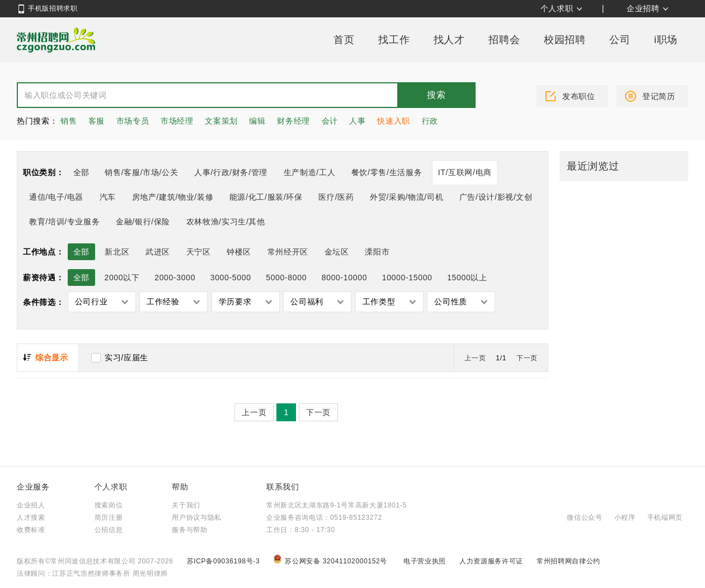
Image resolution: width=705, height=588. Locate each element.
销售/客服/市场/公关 (141, 172)
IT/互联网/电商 (465, 172)
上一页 (475, 358)
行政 (430, 121)
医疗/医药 (336, 197)
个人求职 (557, 8)
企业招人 (31, 505)
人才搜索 (31, 518)
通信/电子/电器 (56, 197)
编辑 (257, 121)
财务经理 (293, 121)
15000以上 (467, 277)
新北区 (117, 252)
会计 (330, 121)
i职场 (666, 40)
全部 (81, 172)
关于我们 (186, 505)
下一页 (527, 358)
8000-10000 (344, 277)
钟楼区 (239, 252)
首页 (344, 40)
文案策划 (221, 121)
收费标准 (31, 530)
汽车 (108, 197)
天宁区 (199, 252)
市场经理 (177, 121)
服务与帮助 (189, 530)
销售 (69, 121)
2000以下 (122, 277)
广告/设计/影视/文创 (496, 197)
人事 (357, 121)
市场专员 (133, 121)
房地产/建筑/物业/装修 (173, 197)
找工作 (394, 40)
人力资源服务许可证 (492, 561)
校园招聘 (565, 40)
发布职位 (579, 96)
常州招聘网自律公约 (568, 561)
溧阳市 (377, 252)
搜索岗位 (109, 505)
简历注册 (109, 518)
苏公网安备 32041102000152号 (331, 561)
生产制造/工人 (310, 172)
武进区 (158, 252)
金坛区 (337, 252)
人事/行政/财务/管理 (231, 172)
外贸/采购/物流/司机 (406, 197)
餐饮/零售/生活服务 (387, 172)
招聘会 (504, 40)
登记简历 (659, 96)
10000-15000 (407, 277)
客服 (97, 121)
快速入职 (394, 121)
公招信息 (109, 530)
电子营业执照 (426, 561)
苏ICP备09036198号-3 (224, 561)
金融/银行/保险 (143, 222)
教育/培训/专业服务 (64, 222)
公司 (620, 40)
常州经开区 (288, 252)
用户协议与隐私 (197, 518)
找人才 (449, 40)
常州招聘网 (56, 40)
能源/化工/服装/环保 (266, 197)
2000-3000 (175, 277)
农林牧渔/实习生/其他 (226, 222)
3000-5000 (231, 277)
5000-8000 (286, 277)
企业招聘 (643, 8)
